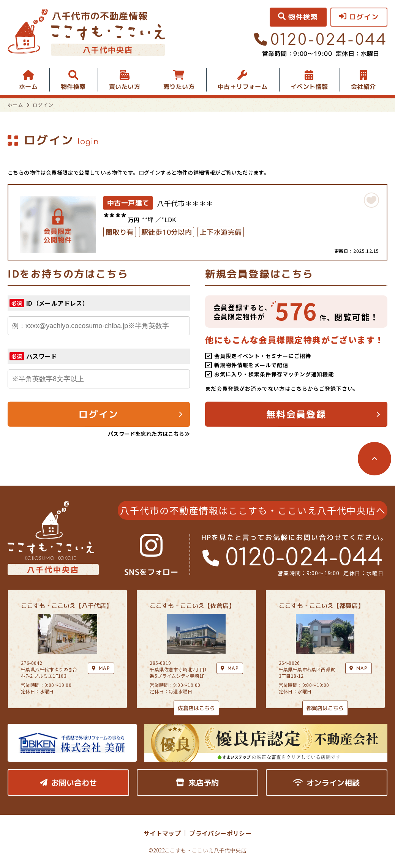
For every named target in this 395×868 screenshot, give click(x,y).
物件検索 (73, 87)
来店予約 (197, 783)
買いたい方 (125, 87)
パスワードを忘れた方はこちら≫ (149, 434)
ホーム (28, 87)
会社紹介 (363, 87)
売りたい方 (179, 87)
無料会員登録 (296, 414)
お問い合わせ (68, 783)
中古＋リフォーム (243, 87)
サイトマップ (162, 833)
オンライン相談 (326, 783)
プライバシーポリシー (220, 833)
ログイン (99, 414)
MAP (230, 668)
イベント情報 (309, 87)
